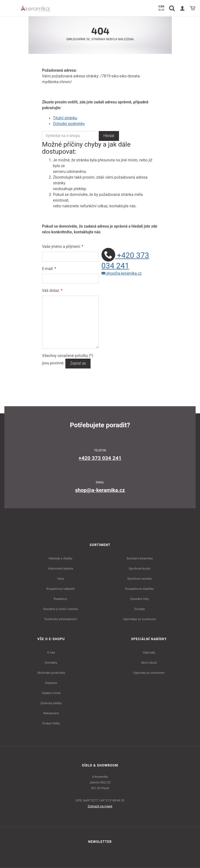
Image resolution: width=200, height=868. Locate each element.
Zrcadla (140, 609)
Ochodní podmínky (69, 124)
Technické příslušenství (60, 619)
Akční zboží (149, 663)
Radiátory (61, 599)
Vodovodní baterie (60, 568)
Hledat (109, 136)
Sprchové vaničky (139, 579)
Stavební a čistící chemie (60, 609)
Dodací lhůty (51, 723)
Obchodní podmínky (51, 673)
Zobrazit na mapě (100, 806)
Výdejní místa (51, 693)
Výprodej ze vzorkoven (149, 673)
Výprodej (149, 652)
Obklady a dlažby (61, 558)
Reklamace (51, 713)
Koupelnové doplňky (139, 589)
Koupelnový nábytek (61, 589)
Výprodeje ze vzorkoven (139, 619)
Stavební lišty (140, 599)
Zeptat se (78, 363)
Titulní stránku (65, 118)
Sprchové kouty (139, 568)
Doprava (51, 683)
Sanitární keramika (140, 558)
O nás (51, 652)
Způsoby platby (51, 703)
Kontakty (51, 663)
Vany (60, 579)
